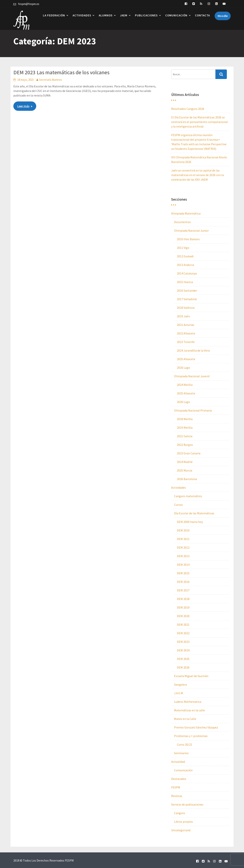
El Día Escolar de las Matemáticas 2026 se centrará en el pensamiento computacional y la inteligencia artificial (199, 122)
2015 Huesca (185, 282)
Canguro (180, 813)
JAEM (124, 15)
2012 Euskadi (185, 256)
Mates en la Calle (185, 719)
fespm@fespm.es (29, 4)
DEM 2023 (183, 642)
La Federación (54, 15)
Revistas (177, 796)
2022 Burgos (185, 445)
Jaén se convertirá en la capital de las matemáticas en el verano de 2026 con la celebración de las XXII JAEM (197, 175)
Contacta (202, 15)
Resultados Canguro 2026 (188, 109)
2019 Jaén (183, 316)
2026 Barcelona (187, 479)
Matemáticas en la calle (189, 710)
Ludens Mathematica (188, 702)
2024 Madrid (185, 462)
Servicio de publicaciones (187, 804)
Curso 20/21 (185, 744)
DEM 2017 (183, 590)
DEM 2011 (183, 539)
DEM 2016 (183, 582)
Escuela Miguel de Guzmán (191, 676)
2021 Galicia (185, 436)
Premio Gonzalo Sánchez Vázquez (196, 727)
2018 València (186, 308)
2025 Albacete (186, 359)
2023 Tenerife (186, 342)
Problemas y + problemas (191, 736)
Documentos (182, 222)
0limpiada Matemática (186, 213)
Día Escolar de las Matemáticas (194, 513)
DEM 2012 (183, 547)
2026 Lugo (183, 368)
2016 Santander (187, 290)
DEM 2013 (183, 556)
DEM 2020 (183, 616)
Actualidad (178, 762)
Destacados (179, 779)
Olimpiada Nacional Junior (191, 231)
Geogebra (180, 685)
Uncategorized (181, 830)
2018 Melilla (185, 419)
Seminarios (181, 753)
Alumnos (106, 15)
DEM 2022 (183, 633)
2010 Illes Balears (188, 239)
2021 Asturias (186, 325)
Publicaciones (146, 15)
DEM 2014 (183, 565)
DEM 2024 (183, 650)
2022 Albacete (186, 333)
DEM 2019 (183, 607)
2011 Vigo (183, 248)
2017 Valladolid (187, 299)
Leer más (23, 106)
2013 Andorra (185, 265)
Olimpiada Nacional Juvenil (192, 376)
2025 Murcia (185, 470)
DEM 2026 (183, 667)
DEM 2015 (183, 573)
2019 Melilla (185, 428)
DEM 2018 (183, 599)
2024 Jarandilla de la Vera (193, 350)
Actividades (82, 15)
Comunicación (176, 15)
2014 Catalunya (187, 273)
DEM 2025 (183, 659)
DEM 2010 (183, 530)
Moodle (223, 16)
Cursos (178, 505)
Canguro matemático (188, 496)
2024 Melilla (185, 385)
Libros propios (183, 822)
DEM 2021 (183, 625)
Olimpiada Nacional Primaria (193, 410)
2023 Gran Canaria (189, 453)
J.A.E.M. (179, 693)
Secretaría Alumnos (51, 80)
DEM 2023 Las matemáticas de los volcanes (61, 72)
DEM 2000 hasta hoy (190, 522)
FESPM (176, 787)
